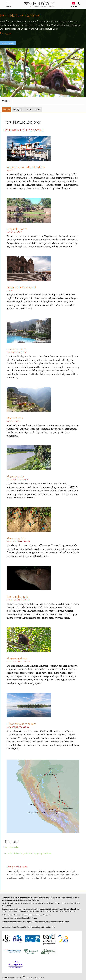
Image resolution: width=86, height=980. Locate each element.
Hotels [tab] (38, 109)
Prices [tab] (29, 109)
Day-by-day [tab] (18, 109)
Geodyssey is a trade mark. (23, 977)
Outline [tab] (7, 109)
